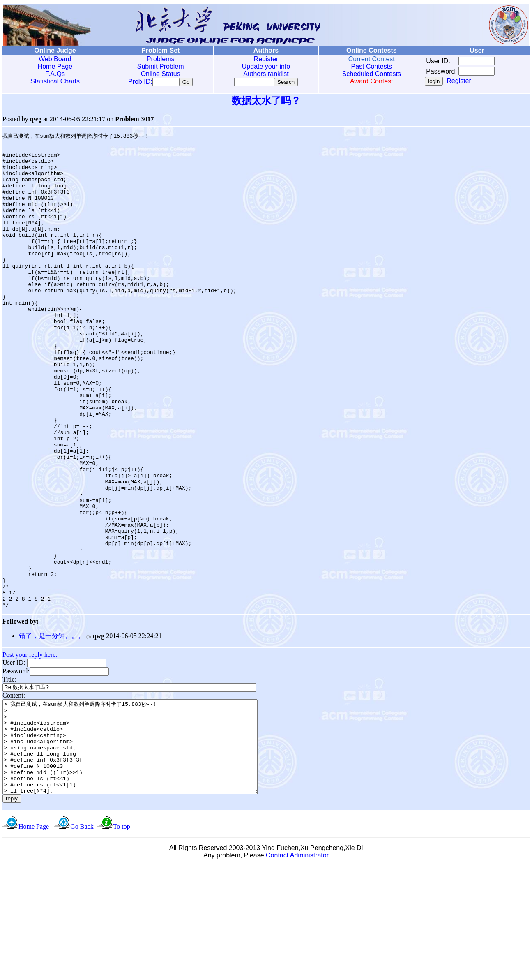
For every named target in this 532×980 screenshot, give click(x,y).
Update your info (266, 66)
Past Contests (371, 66)
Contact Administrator (297, 970)
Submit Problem (161, 66)
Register (266, 59)
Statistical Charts (55, 81)
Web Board (55, 59)
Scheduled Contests (372, 74)
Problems (161, 59)
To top (122, 941)
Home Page (55, 66)
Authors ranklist (266, 74)
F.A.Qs (55, 74)
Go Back (82, 941)
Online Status (161, 74)
